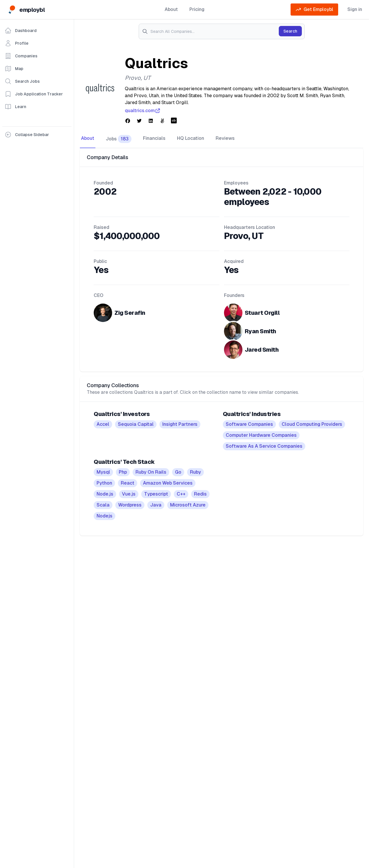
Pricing (197, 9)
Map (14, 69)
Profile (17, 43)
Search (290, 31)
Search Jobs (22, 81)
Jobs (119, 139)
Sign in (355, 9)
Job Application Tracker (34, 94)
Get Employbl (314, 10)
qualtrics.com (143, 111)
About (171, 9)
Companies (21, 56)
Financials (154, 138)
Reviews (225, 138)
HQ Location (191, 138)
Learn (15, 107)
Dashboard (21, 31)
